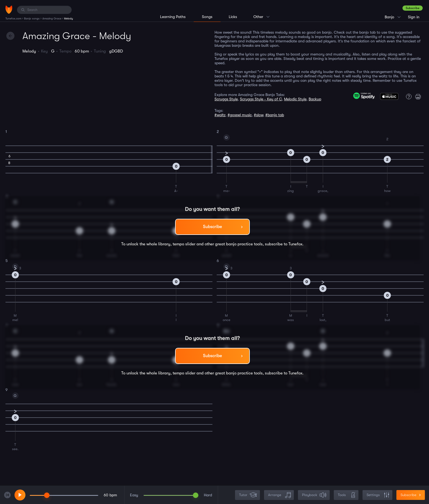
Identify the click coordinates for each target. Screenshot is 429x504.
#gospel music (240, 115)
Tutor (248, 495)
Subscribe (413, 8)
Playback (314, 495)
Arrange (279, 495)
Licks (233, 17)
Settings (378, 495)
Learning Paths (173, 17)
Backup (315, 99)
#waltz (220, 115)
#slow (259, 115)
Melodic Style (295, 99)
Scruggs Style (226, 99)
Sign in (414, 17)
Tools (347, 495)
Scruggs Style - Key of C (261, 99)
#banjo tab (275, 115)
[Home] (9, 10)
